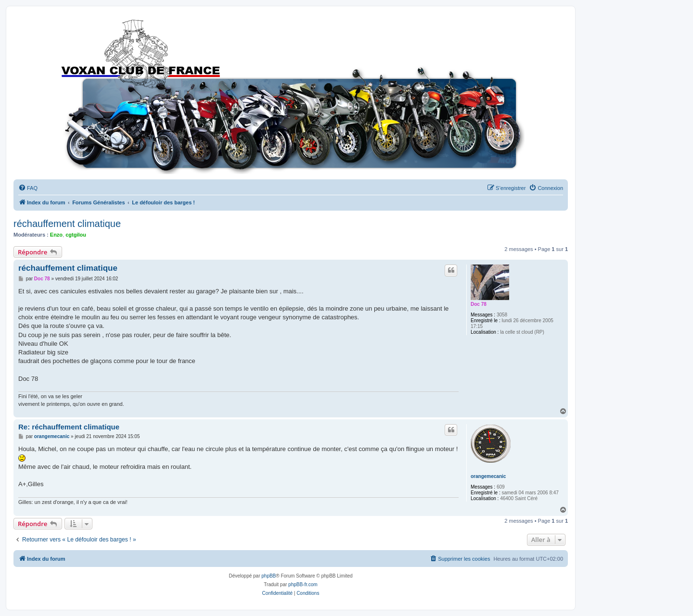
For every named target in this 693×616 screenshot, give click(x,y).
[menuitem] (28, 188)
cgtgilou (76, 235)
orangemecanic (488, 476)
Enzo (56, 235)
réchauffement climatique (67, 224)
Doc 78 (479, 304)
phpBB (269, 576)
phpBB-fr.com (303, 585)
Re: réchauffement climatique (69, 427)
